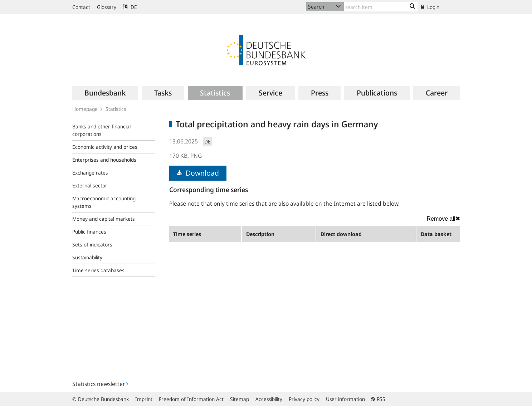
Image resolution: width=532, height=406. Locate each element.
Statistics (116, 109)
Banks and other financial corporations (101, 130)
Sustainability (87, 257)
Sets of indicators (92, 244)
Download (198, 173)
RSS (378, 399)
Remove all (443, 219)
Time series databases (98, 270)
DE (130, 7)
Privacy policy (304, 399)
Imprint (144, 399)
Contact (81, 7)
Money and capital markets (104, 219)
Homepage (85, 109)
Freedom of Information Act (191, 399)
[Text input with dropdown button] (381, 7)
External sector (90, 185)
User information (345, 399)
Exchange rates (90, 173)
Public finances (89, 232)
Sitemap (240, 399)
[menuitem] (105, 93)
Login (430, 7)
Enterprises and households (104, 160)
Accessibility (269, 399)
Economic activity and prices (105, 147)
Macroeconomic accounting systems (104, 202)
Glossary (107, 7)
